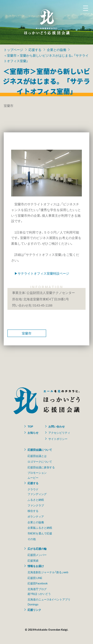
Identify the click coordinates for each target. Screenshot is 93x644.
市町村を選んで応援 (40, 533)
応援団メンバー (37, 555)
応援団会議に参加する (41, 467)
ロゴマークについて (40, 461)
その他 (32, 539)
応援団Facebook (37, 583)
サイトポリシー (58, 439)
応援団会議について (40, 450)
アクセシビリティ (59, 432)
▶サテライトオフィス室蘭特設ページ (42, 273)
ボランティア (36, 516)
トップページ (13, 50)
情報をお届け (36, 566)
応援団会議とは (37, 456)
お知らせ (33, 432)
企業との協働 (57, 50)
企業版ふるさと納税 (40, 527)
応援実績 (33, 560)
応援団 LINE (35, 578)
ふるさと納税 (36, 500)
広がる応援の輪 (37, 549)
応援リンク (34, 610)
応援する (35, 50)
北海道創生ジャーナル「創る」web (48, 572)
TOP (30, 426)
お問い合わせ (57, 426)
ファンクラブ (36, 505)
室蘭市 (27, 333)
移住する (33, 511)
